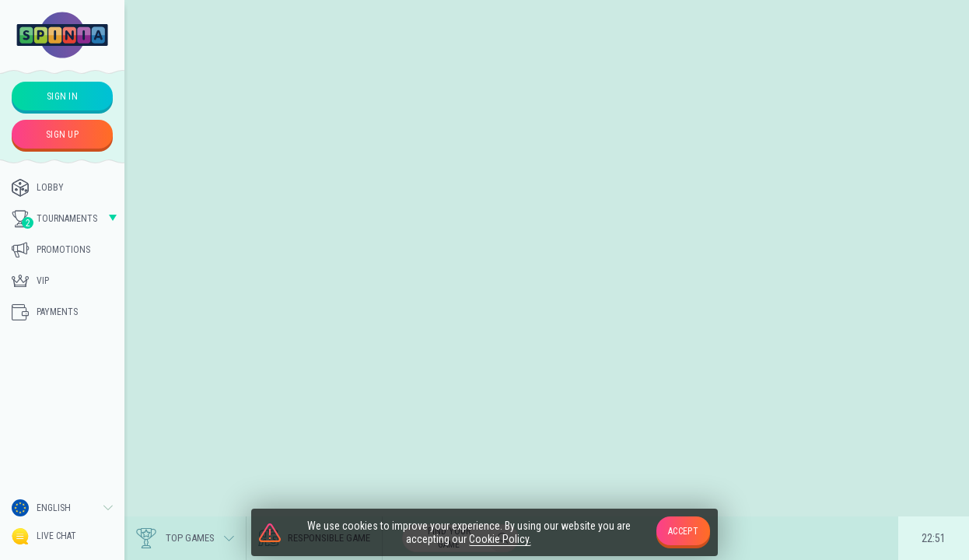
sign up (62, 135)
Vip (30, 281)
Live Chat (44, 536)
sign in (62, 96)
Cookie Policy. (500, 539)
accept (683, 531)
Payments (45, 312)
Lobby (38, 187)
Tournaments (54, 219)
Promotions (51, 250)
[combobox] (62, 508)
